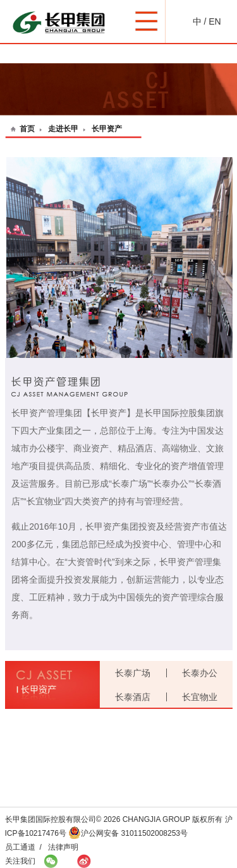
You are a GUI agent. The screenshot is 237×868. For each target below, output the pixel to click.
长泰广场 (133, 673)
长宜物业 (200, 697)
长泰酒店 (133, 697)
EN (215, 21)
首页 (27, 129)
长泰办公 (200, 673)
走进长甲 (63, 129)
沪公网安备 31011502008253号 (128, 833)
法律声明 (63, 847)
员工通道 (20, 847)
